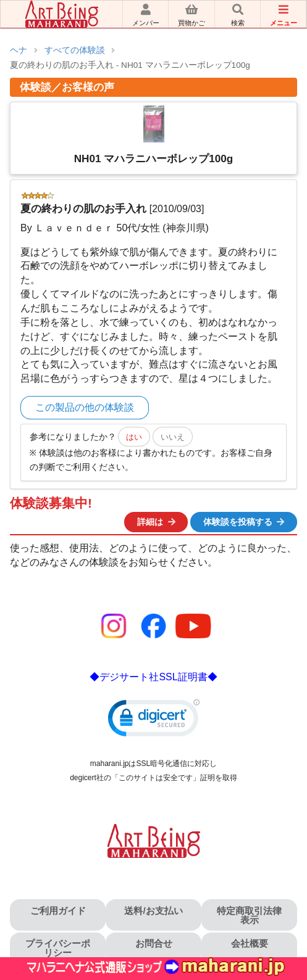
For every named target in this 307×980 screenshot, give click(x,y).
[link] (154, 721)
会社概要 (250, 943)
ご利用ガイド (58, 911)
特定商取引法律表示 (249, 915)
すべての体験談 (75, 50)
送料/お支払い (153, 911)
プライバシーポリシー (58, 948)
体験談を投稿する (245, 522)
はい (134, 437)
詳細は (157, 522)
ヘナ (19, 50)
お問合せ (154, 943)
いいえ (173, 437)
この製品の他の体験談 (85, 407)
